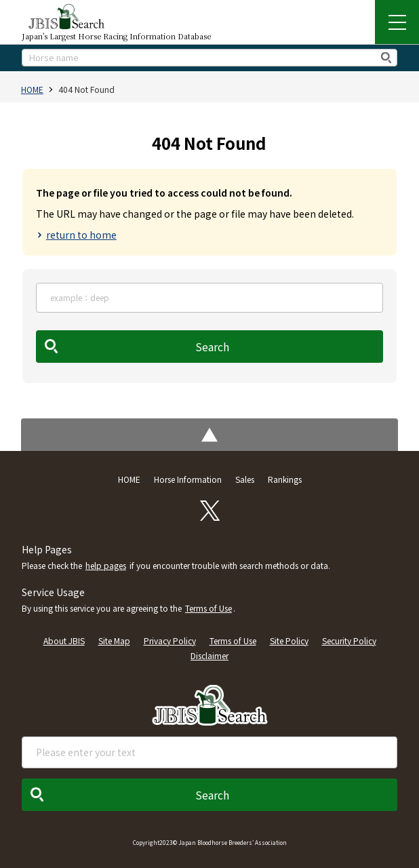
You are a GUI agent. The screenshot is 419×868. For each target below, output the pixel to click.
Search (212, 347)
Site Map (114, 640)
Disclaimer (209, 655)
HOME (32, 89)
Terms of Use (208, 608)
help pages (106, 565)
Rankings (285, 479)
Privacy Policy (170, 640)
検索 (387, 57)
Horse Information (188, 479)
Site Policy (289, 640)
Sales (245, 479)
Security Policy (349, 640)
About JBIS (64, 640)
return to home (81, 235)
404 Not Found (86, 89)
